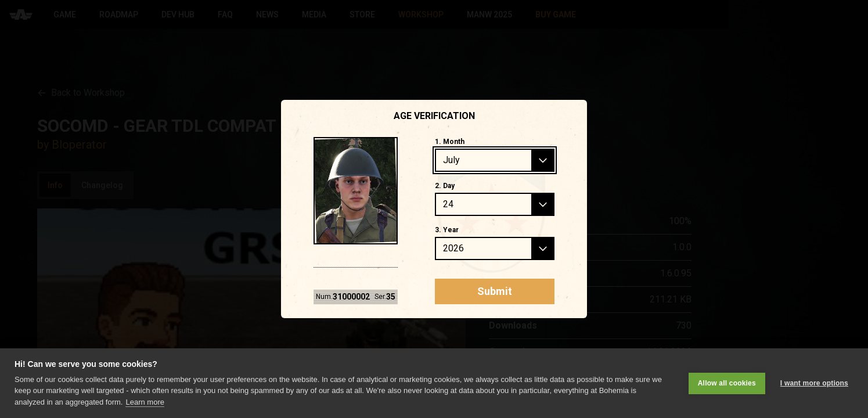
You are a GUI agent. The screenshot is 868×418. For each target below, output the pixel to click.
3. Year (447, 230)
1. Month (450, 142)
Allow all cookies (727, 383)
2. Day (445, 186)
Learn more (145, 402)
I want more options (814, 383)
